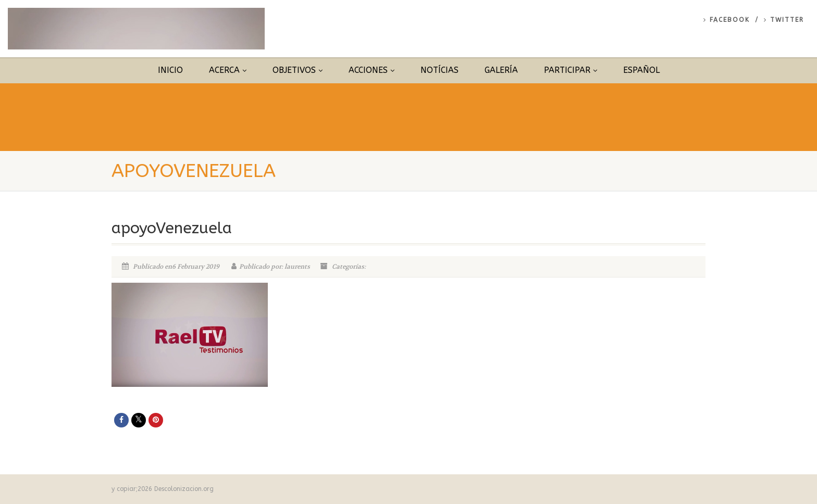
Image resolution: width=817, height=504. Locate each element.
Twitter (784, 20)
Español (641, 70)
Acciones (372, 70)
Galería (501, 70)
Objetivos (298, 70)
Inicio (170, 70)
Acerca (228, 70)
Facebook (727, 20)
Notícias (440, 70)
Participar (571, 70)
